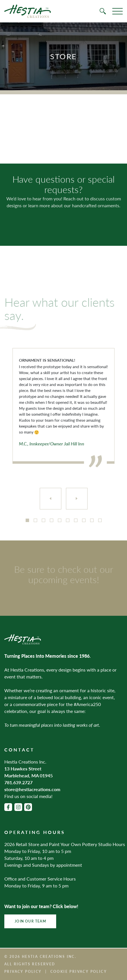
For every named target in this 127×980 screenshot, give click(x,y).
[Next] (77, 499)
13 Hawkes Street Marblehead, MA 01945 (29, 772)
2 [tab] (35, 520)
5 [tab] (60, 520)
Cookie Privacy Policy (79, 972)
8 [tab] (84, 520)
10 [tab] (100, 520)
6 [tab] (68, 520)
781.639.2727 (18, 782)
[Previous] (51, 499)
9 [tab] (92, 520)
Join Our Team (30, 921)
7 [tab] (76, 520)
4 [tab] (52, 520)
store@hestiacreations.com (32, 789)
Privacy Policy (23, 972)
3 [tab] (43, 520)
